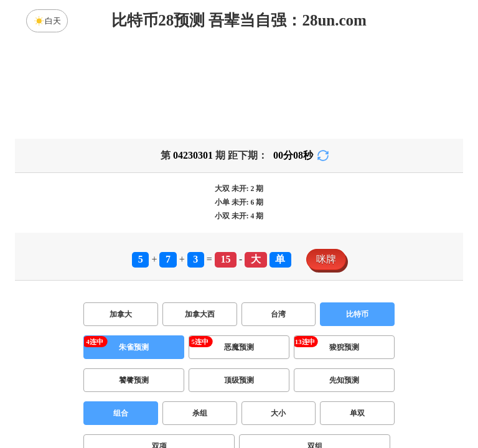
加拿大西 (200, 314)
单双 (357, 413)
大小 (278, 413)
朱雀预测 (134, 347)
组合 (121, 413)
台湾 (278, 314)
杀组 (200, 413)
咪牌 (326, 259)
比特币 (357, 314)
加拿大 (121, 314)
